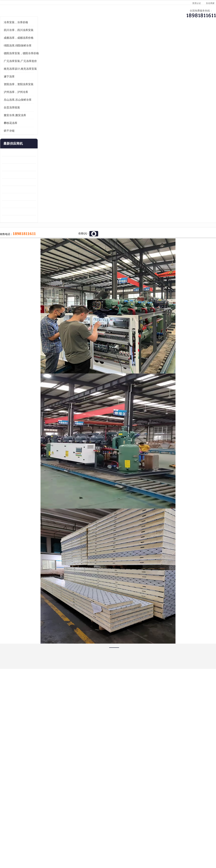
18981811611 (144, 116)
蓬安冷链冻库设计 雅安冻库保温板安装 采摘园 (19, 234)
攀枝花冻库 (11, 167)
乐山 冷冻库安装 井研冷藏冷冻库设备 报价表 (19, 212)
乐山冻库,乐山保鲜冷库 (18, 144)
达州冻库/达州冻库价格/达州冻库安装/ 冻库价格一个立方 (76, 802)
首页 (15, 45)
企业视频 (76, 35)
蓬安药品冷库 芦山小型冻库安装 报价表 (19, 256)
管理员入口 (54, 847)
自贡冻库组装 (12, 152)
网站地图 (66, 847)
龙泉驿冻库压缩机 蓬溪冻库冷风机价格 (19, 197)
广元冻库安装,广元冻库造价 (20, 106)
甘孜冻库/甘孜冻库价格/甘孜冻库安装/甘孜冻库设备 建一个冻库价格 (125, 802)
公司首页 (15, 35)
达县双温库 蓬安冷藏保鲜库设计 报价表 (19, 249)
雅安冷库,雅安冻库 (15, 160)
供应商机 (46, 35)
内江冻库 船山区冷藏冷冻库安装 (19, 204)
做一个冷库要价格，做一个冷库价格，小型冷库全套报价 (162, 802)
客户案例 (168, 35)
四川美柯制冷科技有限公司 (25, 843)
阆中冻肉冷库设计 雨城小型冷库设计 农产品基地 (19, 241)
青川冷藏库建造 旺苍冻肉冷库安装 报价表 (19, 226)
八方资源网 (30, 847)
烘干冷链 (9, 175)
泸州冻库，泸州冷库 (16, 137)
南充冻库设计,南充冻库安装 (20, 113)
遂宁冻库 (9, 121)
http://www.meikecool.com (60, 707)
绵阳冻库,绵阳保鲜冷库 (18, 90)
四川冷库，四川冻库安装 (19, 75)
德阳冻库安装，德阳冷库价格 (49, 45)
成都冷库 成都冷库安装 (21, 802)
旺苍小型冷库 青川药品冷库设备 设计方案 (19, 219)
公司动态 (138, 35)
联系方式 (199, 35)
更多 (33, 188)
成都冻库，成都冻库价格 (19, 82)
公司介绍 (107, 35)
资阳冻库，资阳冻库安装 (19, 129)
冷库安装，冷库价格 (16, 67)
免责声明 (42, 847)
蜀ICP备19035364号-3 (45, 838)
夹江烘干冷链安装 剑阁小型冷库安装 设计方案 (19, 263)
